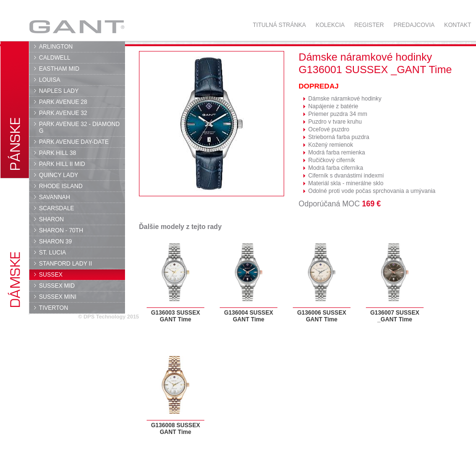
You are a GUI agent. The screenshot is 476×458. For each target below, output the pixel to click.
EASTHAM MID (59, 69)
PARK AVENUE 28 (63, 102)
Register (369, 25)
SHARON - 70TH (61, 230)
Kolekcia (330, 25)
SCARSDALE (56, 208)
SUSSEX (51, 275)
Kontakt (458, 25)
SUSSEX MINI (58, 297)
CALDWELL (55, 58)
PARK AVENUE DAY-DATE (74, 142)
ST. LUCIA (52, 253)
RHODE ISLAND (61, 186)
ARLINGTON (56, 47)
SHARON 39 (55, 242)
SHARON (51, 219)
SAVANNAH (55, 197)
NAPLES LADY (59, 91)
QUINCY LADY (59, 175)
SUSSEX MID (57, 286)
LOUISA (50, 80)
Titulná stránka (280, 25)
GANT (77, 26)
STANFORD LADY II (65, 264)
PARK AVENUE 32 (63, 113)
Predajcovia (414, 25)
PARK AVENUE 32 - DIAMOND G (79, 127)
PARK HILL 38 (57, 153)
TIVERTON (54, 308)
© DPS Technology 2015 (108, 317)
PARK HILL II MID (62, 164)
